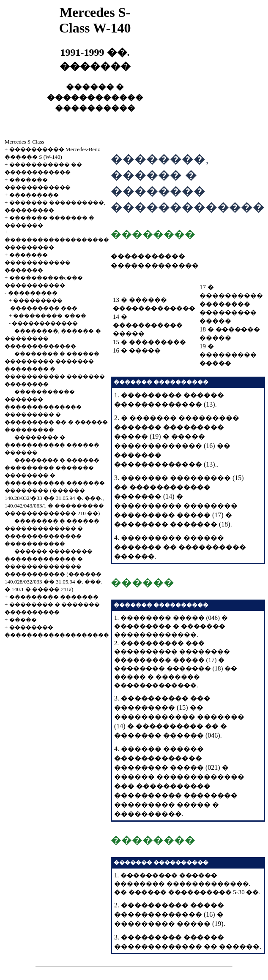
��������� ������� (54, 597)
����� (23, 620)
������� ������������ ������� (38, 262)
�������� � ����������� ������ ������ (52, 445)
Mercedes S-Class (25, 142)
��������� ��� (44, 308)
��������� (34, 195)
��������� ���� (49, 316)
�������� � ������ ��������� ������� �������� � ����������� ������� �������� (55, 369)
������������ (45, 323)
